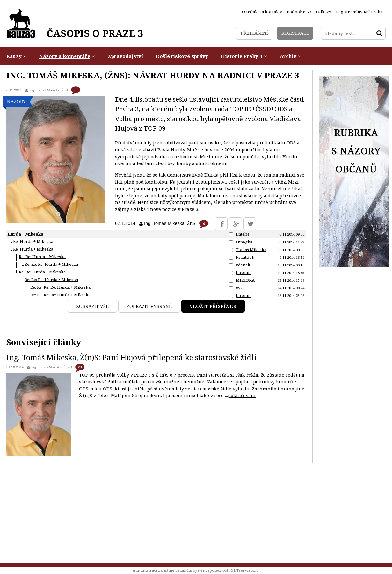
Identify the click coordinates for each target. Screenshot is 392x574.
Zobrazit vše (92, 306)
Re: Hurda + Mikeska (33, 241)
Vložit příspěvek (213, 306)
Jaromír (243, 272)
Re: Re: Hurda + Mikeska (42, 257)
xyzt (240, 288)
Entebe (243, 234)
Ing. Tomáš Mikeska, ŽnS (49, 90)
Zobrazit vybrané (149, 306)
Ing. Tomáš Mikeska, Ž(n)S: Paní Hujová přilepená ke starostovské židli (132, 357)
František (245, 257)
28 (80, 367)
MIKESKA (245, 280)
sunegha (244, 242)
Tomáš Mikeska (251, 250)
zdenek (243, 265)
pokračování (242, 395)
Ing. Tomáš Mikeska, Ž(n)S (52, 367)
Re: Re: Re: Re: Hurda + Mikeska (60, 287)
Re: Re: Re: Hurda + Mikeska (51, 264)
